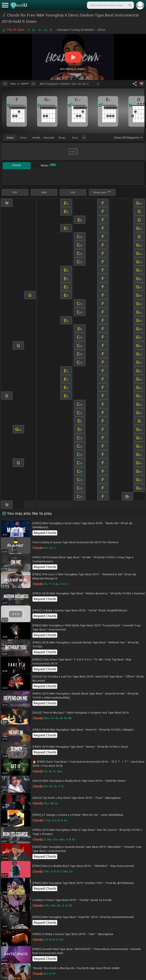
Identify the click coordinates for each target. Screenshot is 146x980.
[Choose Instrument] (84, 137)
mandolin (49, 138)
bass (75, 138)
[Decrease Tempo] (5, 84)
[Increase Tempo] (33, 84)
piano (23, 138)
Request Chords (45, 533)
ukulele (36, 138)
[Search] (130, 5)
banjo (62, 138)
